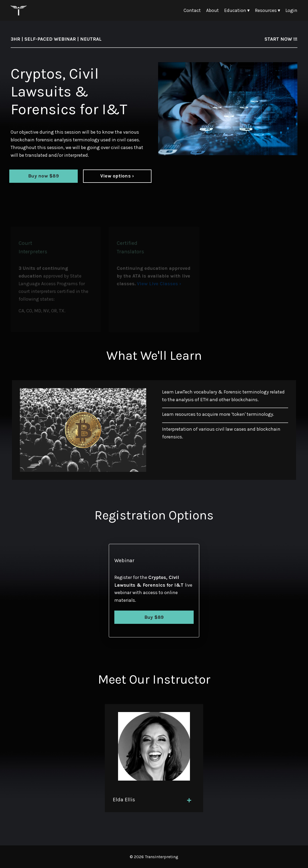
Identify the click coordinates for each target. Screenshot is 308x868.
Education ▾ (237, 10)
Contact (192, 10)
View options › (117, 176)
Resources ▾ (268, 10)
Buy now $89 (44, 176)
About (212, 10)
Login (291, 10)
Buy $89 (154, 617)
